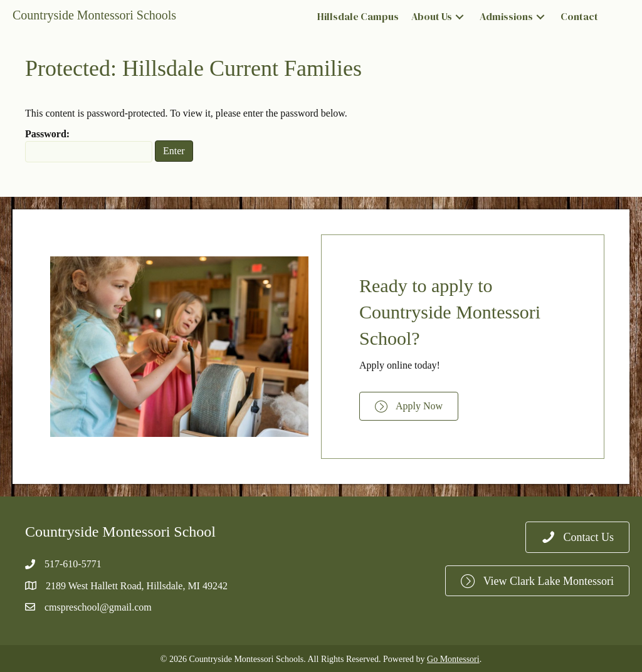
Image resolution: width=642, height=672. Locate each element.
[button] (460, 17)
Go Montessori (453, 659)
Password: (89, 145)
